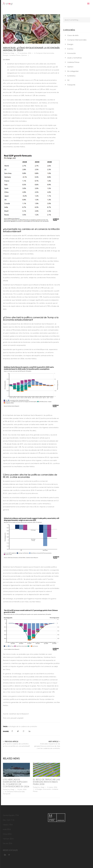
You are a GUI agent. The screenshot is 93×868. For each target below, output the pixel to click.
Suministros (71, 76)
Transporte (7, 794)
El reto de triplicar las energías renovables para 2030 (46, 782)
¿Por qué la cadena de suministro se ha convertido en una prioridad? (16, 745)
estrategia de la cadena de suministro (22, 726)
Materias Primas (15, 55)
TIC (68, 80)
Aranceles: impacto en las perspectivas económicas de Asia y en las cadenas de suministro (47, 746)
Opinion (24, 55)
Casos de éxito (73, 35)
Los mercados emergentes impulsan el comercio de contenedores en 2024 (16, 783)
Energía (6, 55)
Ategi (12, 53)
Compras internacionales (45, 53)
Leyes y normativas (75, 58)
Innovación (47, 789)
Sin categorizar (73, 71)
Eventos (70, 49)
